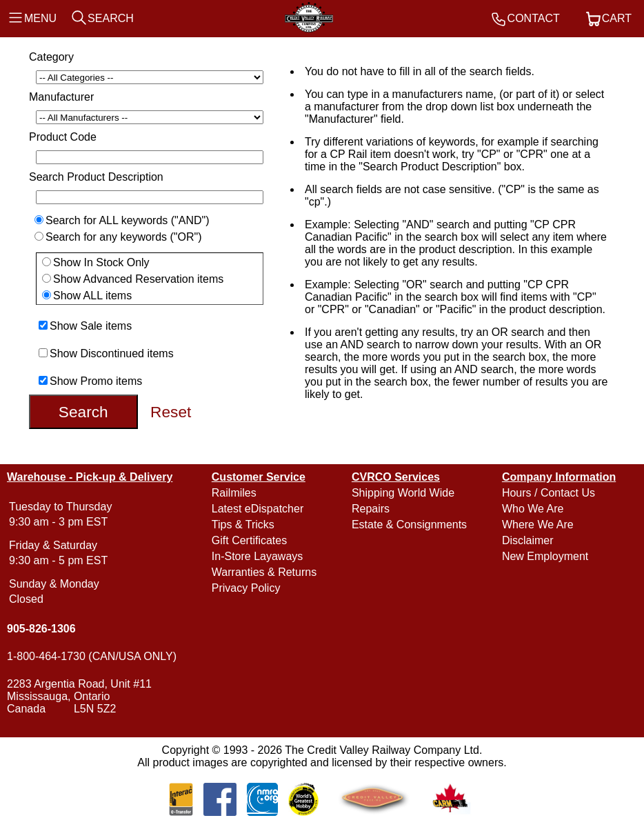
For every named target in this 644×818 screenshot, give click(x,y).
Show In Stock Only (101, 262)
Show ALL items (92, 296)
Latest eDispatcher (258, 509)
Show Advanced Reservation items (138, 279)
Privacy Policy (246, 588)
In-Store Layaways (258, 556)
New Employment (545, 556)
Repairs (371, 509)
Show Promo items (96, 381)
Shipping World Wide (403, 493)
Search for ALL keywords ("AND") (128, 220)
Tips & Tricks (243, 525)
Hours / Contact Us (549, 493)
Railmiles (234, 493)
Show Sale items (91, 326)
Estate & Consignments (409, 525)
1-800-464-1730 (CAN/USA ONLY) (92, 656)
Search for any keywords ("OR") (124, 237)
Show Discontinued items (112, 353)
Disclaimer (528, 540)
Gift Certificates (249, 540)
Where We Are (538, 525)
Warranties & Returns (264, 572)
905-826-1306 (41, 629)
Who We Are (533, 509)
